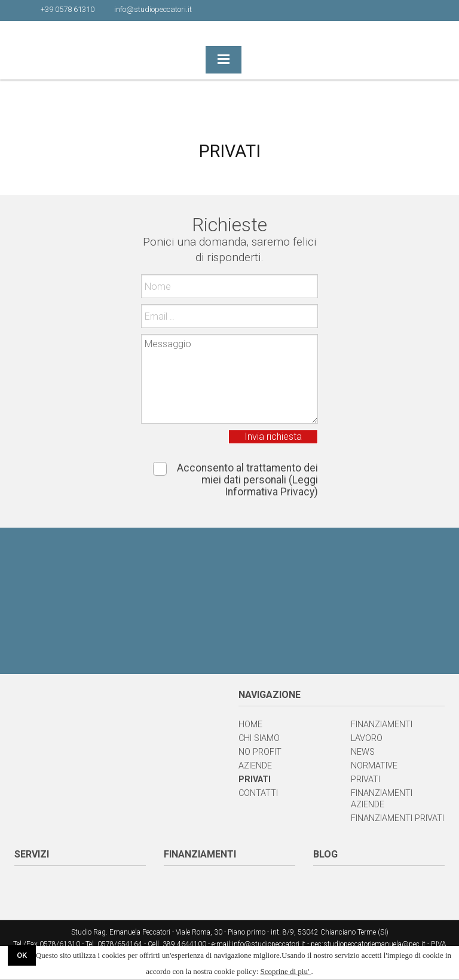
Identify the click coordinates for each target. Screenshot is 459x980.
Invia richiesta (273, 437)
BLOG (325, 854)
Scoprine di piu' (286, 971)
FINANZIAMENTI (200, 854)
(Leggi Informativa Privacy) (271, 486)
